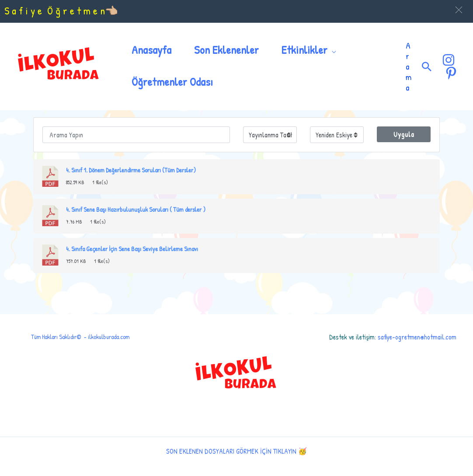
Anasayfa (151, 50)
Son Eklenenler (226, 50)
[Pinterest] (451, 73)
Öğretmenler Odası (172, 82)
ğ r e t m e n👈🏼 (87, 10)
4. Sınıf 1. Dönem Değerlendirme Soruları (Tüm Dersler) (131, 170)
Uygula (404, 134)
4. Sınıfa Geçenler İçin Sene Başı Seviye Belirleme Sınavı (132, 249)
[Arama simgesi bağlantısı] (427, 66)
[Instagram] (449, 60)
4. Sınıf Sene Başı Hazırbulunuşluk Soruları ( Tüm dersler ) (136, 210)
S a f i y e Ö (30, 10)
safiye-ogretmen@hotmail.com (417, 337)
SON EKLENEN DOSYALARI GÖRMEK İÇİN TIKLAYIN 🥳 (236, 451)
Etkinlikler (304, 50)
